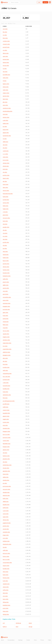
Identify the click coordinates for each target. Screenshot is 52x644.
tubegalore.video (7, 355)
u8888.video (6, 502)
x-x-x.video (5, 154)
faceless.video (6, 270)
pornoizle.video (6, 309)
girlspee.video (6, 450)
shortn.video (6, 184)
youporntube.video (7, 349)
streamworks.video (7, 544)
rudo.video (5, 114)
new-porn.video (6, 218)
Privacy (42, 640)
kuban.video (6, 575)
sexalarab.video (6, 532)
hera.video (5, 364)
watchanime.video (7, 395)
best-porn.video (6, 553)
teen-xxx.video (6, 559)
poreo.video (6, 608)
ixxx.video (5, 236)
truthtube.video (6, 541)
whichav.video (6, 267)
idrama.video (6, 87)
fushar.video (6, 197)
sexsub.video (6, 529)
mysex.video (6, 300)
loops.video (5, 316)
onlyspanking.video (7, 373)
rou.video (5, 50)
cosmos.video (6, 441)
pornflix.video (6, 242)
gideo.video (5, 312)
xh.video (5, 139)
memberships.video (7, 465)
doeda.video (6, 255)
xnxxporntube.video (7, 563)
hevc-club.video (6, 377)
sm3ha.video (6, 590)
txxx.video (5, 346)
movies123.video (6, 386)
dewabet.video (6, 492)
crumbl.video (6, 151)
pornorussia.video (7, 486)
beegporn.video (6, 431)
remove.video (6, 191)
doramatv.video (6, 428)
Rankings (20, 640)
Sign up (45, 2)
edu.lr (17, 627)
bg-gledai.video (6, 413)
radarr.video (5, 90)
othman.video (6, 520)
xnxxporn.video (6, 44)
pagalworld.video (7, 523)
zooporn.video (6, 410)
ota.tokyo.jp (18, 623)
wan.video (5, 72)
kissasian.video (6, 273)
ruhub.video (5, 157)
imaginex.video (6, 337)
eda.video (5, 224)
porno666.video (6, 75)
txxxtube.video (6, 367)
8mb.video (5, 398)
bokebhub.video (6, 605)
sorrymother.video (7, 297)
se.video (5, 69)
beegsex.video (6, 447)
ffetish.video (6, 325)
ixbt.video (5, 453)
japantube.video (6, 471)
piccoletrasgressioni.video (9, 401)
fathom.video (6, 53)
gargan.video (6, 133)
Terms (35, 640)
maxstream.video (7, 303)
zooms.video (6, 514)
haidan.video (6, 258)
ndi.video (5, 245)
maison (30, 623)
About (2, 640)
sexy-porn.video (6, 489)
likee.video (5, 38)
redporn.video (6, 93)
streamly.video (6, 480)
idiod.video (5, 593)
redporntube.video (7, 343)
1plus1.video (5, 99)
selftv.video (5, 370)
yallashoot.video (6, 352)
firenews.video (6, 578)
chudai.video (6, 322)
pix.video (5, 126)
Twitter (49, 640)
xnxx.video (5, 596)
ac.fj (4, 623)
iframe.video (6, 611)
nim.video (5, 172)
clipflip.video (6, 477)
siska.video (5, 251)
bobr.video (5, 169)
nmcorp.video (6, 65)
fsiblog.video (6, 602)
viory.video (5, 291)
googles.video (6, 227)
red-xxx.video (6, 331)
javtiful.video (6, 508)
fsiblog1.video (6, 614)
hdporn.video (6, 178)
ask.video (5, 361)
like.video (5, 32)
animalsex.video (6, 340)
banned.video (6, 59)
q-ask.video (5, 120)
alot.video (5, 462)
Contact (28, 640)
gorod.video (6, 294)
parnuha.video (6, 264)
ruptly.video (5, 279)
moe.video (5, 29)
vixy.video (5, 233)
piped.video (5, 215)
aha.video (5, 148)
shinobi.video (6, 166)
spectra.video (6, 288)
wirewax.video (6, 163)
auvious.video (6, 203)
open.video (5, 56)
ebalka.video (6, 123)
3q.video (5, 547)
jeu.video (5, 483)
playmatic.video (6, 459)
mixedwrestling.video (8, 111)
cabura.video (6, 587)
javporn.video (6, 282)
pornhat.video (6, 200)
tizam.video (5, 221)
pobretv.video (6, 526)
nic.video (5, 35)
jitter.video (5, 102)
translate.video (6, 569)
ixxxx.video (5, 538)
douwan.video (6, 468)
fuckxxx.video (6, 556)
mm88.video (6, 407)
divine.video (6, 572)
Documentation (11, 640)
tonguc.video (6, 535)
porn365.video (6, 404)
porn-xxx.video (6, 434)
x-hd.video (5, 212)
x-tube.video (6, 383)
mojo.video (5, 425)
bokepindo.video (7, 276)
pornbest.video (6, 380)
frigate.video (6, 209)
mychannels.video (7, 136)
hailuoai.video (6, 62)
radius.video (6, 78)
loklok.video (6, 206)
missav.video (6, 474)
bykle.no (5, 627)
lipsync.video (6, 261)
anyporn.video (6, 566)
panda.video (6, 319)
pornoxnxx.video (7, 437)
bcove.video (6, 160)
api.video (5, 181)
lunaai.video (5, 392)
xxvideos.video (6, 41)
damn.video (5, 187)
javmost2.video (6, 47)
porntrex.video (6, 175)
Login (39, 2)
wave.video (5, 105)
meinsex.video (6, 117)
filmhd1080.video (7, 444)
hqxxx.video (6, 599)
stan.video (5, 239)
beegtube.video (6, 306)
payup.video (6, 130)
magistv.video (6, 419)
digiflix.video (6, 285)
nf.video (5, 81)
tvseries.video (6, 422)
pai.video (5, 248)
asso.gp (30, 627)
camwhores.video (7, 108)
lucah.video (5, 581)
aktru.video (5, 358)
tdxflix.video (6, 498)
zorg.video (5, 328)
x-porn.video (6, 511)
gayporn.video (6, 416)
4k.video (5, 230)
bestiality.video (6, 389)
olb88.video (5, 142)
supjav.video (6, 517)
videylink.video (6, 584)
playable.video (6, 505)
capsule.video (6, 334)
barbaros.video (6, 456)
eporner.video (6, 96)
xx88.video (5, 550)
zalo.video (5, 145)
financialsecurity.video (8, 194)
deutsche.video (6, 495)
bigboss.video (6, 84)
